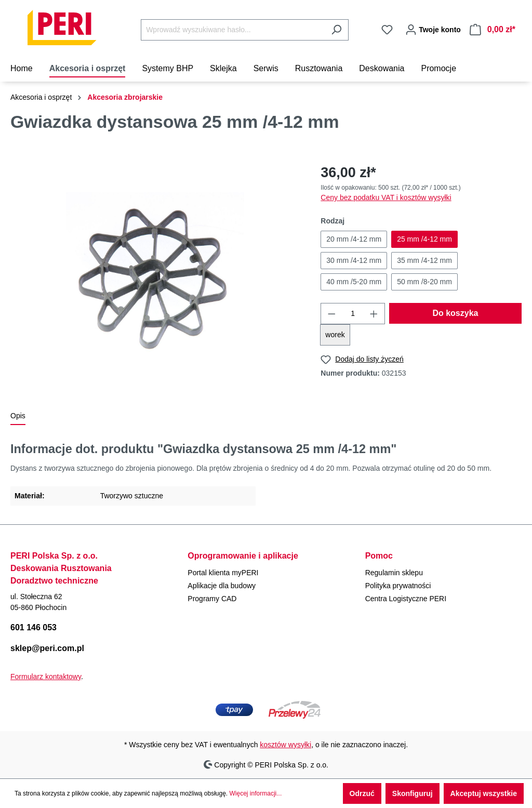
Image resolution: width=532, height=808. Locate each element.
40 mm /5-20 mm (354, 282)
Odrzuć (362, 793)
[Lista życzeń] (387, 30)
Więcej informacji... (256, 793)
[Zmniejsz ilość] (331, 314)
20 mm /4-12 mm (354, 239)
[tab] (18, 416)
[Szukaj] (336, 30)
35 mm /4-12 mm (424, 260)
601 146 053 (34, 627)
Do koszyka (455, 313)
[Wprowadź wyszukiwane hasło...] (233, 30)
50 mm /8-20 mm (424, 282)
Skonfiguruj (413, 793)
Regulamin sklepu (394, 573)
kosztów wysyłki (285, 745)
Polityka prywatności (398, 586)
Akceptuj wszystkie (484, 793)
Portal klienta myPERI (223, 573)
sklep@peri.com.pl (47, 648)
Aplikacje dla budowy (222, 586)
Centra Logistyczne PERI (406, 599)
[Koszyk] (493, 30)
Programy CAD (212, 599)
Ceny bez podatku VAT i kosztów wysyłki (386, 197)
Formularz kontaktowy (46, 677)
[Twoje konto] (431, 30)
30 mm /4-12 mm (354, 260)
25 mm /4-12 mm (424, 239)
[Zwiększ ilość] (374, 314)
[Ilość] (353, 314)
